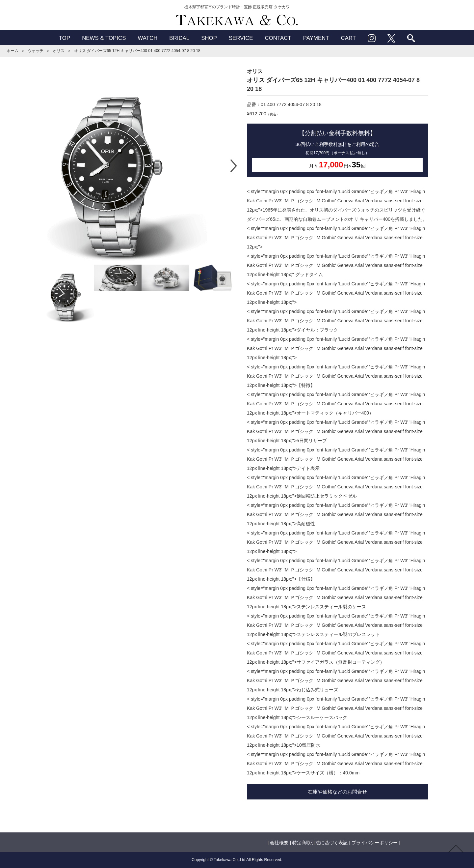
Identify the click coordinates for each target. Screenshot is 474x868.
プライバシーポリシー (375, 843)
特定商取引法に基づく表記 (320, 843)
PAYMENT (316, 38)
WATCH (147, 38)
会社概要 (279, 843)
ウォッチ (36, 51)
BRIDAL (179, 38)
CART (349, 38)
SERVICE (241, 38)
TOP (65, 38)
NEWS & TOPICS (104, 38)
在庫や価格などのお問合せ (337, 792)
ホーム (13, 51)
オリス (59, 51)
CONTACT (278, 38)
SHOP (209, 38)
